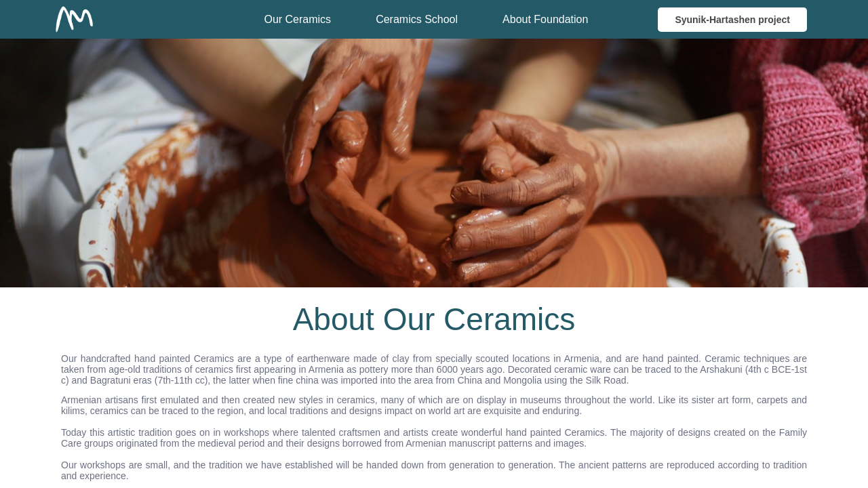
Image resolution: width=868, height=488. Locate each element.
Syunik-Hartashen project (732, 20)
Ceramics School (417, 19)
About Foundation (545, 19)
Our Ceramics (297, 19)
